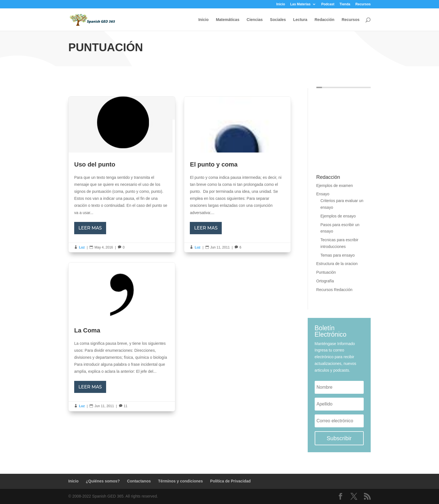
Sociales (278, 20)
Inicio (281, 4)
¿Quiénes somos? (103, 481)
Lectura (300, 20)
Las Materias (300, 4)
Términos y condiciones (180, 481)
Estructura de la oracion (337, 264)
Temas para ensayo (338, 255)
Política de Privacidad (231, 481)
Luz (82, 247)
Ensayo (323, 194)
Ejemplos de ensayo (338, 216)
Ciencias (255, 20)
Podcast (328, 4)
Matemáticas (228, 20)
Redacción (324, 20)
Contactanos (139, 481)
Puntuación (326, 272)
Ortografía (325, 281)
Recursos (363, 4)
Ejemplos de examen (335, 186)
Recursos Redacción (334, 290)
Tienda (345, 4)
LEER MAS (90, 228)
